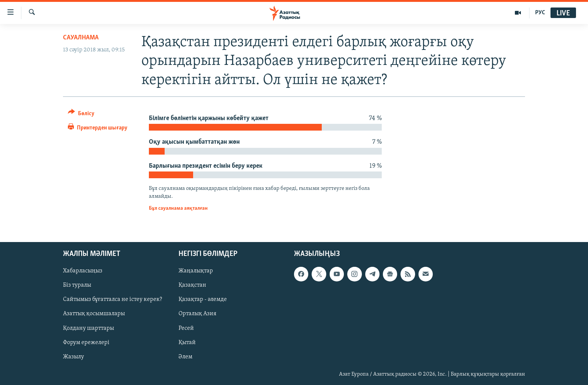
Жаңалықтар (196, 271)
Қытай (187, 342)
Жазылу (73, 356)
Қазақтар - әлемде (203, 299)
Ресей (186, 328)
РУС (540, 13)
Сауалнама (81, 38)
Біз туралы (77, 285)
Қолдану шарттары (88, 328)
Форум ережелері (86, 342)
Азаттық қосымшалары (94, 314)
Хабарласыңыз (83, 271)
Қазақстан (192, 285)
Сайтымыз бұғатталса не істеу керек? (112, 299)
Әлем (185, 356)
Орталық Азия (197, 314)
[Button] (81, 115)
